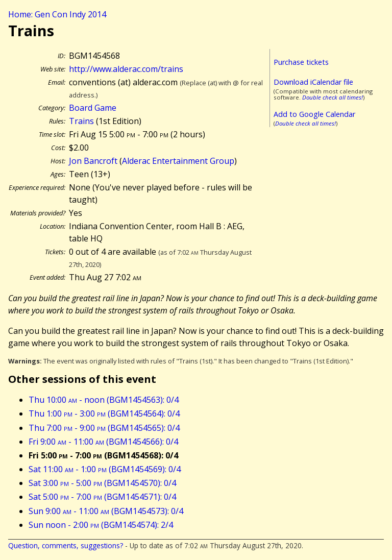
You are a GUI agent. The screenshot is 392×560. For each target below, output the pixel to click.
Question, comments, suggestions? (66, 545)
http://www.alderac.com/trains (126, 69)
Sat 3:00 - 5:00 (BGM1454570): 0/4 (102, 483)
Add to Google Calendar (314, 114)
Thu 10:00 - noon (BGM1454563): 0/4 (104, 400)
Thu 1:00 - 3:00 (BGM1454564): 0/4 (104, 413)
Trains (81, 121)
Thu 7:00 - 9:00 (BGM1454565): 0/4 (104, 428)
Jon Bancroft (93, 161)
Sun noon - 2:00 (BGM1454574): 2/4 (101, 525)
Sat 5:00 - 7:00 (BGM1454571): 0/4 (102, 497)
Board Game (93, 108)
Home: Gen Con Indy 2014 (57, 14)
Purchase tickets (301, 62)
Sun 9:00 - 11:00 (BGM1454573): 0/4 (106, 511)
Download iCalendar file (313, 82)
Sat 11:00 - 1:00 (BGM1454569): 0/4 (105, 469)
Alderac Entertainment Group (178, 161)
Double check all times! (333, 97)
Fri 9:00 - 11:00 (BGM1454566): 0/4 (103, 442)
